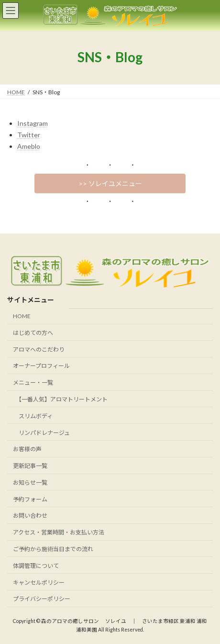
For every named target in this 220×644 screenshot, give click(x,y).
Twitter (29, 135)
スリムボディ (33, 416)
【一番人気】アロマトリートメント (60, 399)
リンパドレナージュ (41, 432)
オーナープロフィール (41, 366)
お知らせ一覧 (30, 483)
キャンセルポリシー (39, 582)
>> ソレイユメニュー (110, 183)
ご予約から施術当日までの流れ (53, 549)
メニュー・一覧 (33, 383)
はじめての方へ (33, 333)
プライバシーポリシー (42, 599)
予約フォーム (30, 499)
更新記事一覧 (30, 466)
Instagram (33, 123)
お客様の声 (27, 449)
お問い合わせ (30, 516)
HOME (22, 316)
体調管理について (36, 566)
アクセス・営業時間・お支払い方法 (59, 532)
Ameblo (29, 146)
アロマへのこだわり (39, 349)
